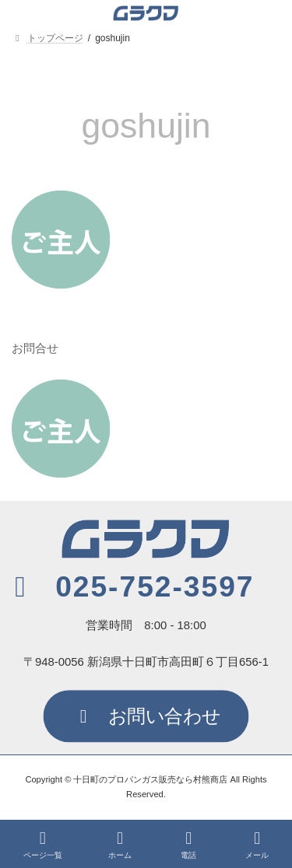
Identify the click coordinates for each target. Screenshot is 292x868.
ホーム (120, 845)
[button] (129, 586)
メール (257, 845)
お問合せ (35, 348)
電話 (188, 845)
